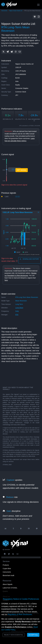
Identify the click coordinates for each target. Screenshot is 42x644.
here (6, 280)
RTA (17, 315)
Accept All (33, 635)
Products (6, 565)
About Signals (8, 584)
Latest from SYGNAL (10, 588)
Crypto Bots (7, 569)
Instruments (4, 11)
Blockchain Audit (8, 575)
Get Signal (22, 170)
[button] (35, 17)
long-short (19, 308)
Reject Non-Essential (14, 635)
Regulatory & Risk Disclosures (20, 614)
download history (29, 259)
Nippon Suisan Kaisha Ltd (16, 11)
